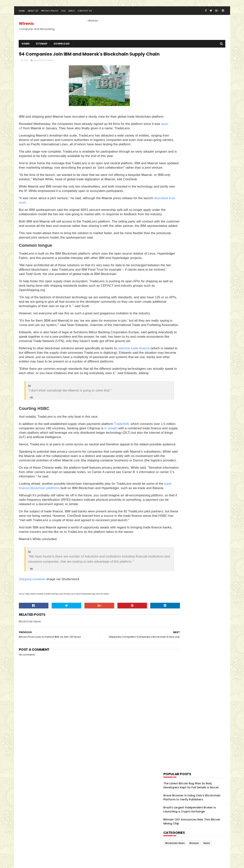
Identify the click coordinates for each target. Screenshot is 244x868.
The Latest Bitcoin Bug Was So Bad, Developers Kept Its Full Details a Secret (191, 121)
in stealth (133, 489)
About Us (33, 14)
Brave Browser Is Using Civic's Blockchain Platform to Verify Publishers (192, 133)
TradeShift (121, 484)
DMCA (72, 14)
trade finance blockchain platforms (52, 557)
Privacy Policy (50, 14)
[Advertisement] (192, 78)
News (207, 179)
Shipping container (32, 662)
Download (62, 47)
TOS (63, 14)
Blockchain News (44, 72)
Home (22, 14)
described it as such (43, 228)
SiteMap (42, 47)
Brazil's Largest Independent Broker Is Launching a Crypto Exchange (190, 145)
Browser (194, 179)
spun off (31, 145)
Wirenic (26, 27)
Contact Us (85, 14)
